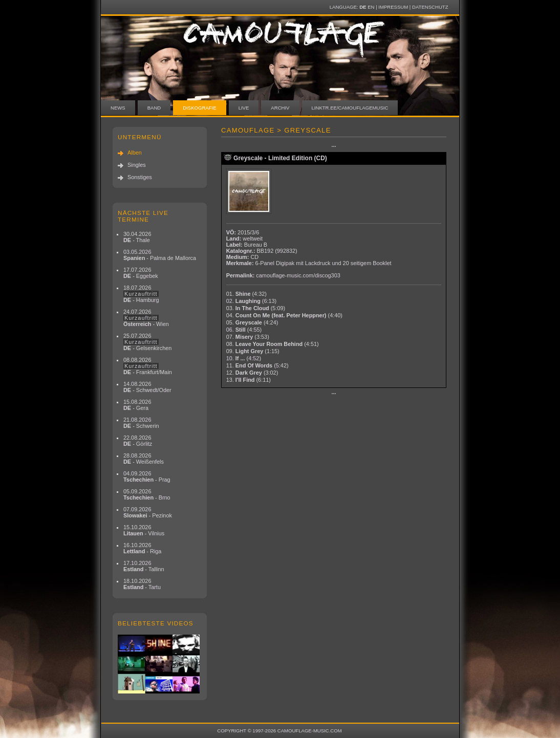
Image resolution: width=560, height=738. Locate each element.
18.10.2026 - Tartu (142, 584)
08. (273, 344)
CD (254, 257)
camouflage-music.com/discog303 (298, 275)
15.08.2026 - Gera (137, 405)
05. (252, 322)
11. (257, 365)
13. (249, 380)
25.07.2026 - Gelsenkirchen (147, 342)
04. (284, 315)
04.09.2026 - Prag (147, 476)
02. (252, 301)
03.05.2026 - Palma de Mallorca (160, 255)
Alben (135, 153)
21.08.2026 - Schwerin (141, 423)
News (118, 108)
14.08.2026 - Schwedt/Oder (147, 387)
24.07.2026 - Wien (146, 318)
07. (248, 337)
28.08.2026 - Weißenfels (144, 459)
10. (244, 358)
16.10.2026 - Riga (142, 548)
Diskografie (199, 108)
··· (333, 146)
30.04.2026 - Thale (137, 237)
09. (253, 351)
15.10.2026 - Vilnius (144, 530)
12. (252, 373)
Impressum (393, 7)
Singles (137, 165)
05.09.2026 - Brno (147, 494)
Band (154, 108)
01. (246, 294)
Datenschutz (430, 7)
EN (371, 7)
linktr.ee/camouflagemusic (350, 108)
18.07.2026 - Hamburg (141, 294)
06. (244, 330)
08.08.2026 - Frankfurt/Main (148, 366)
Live (244, 108)
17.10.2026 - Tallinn (144, 566)
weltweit (253, 238)
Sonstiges (140, 177)
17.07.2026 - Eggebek (141, 273)
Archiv (280, 108)
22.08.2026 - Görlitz (138, 441)
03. (256, 308)
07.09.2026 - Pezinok (148, 512)
